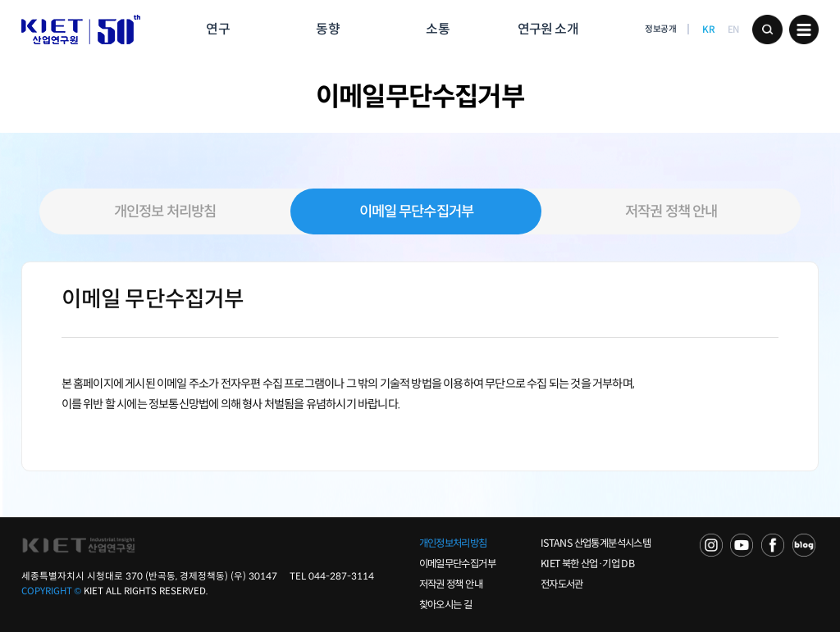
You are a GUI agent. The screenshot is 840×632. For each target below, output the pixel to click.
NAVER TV (711, 545)
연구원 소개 (548, 29)
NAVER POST (804, 545)
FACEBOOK (773, 545)
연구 (217, 29)
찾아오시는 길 (446, 605)
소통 (437, 29)
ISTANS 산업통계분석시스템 (596, 543)
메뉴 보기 (804, 30)
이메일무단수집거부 (457, 564)
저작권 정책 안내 (671, 211)
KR (708, 30)
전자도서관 (562, 584)
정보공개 (660, 29)
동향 (327, 29)
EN (733, 30)
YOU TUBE (742, 545)
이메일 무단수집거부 (416, 211)
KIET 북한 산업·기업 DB (587, 564)
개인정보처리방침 (453, 543)
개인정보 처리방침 (165, 211)
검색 (767, 30)
